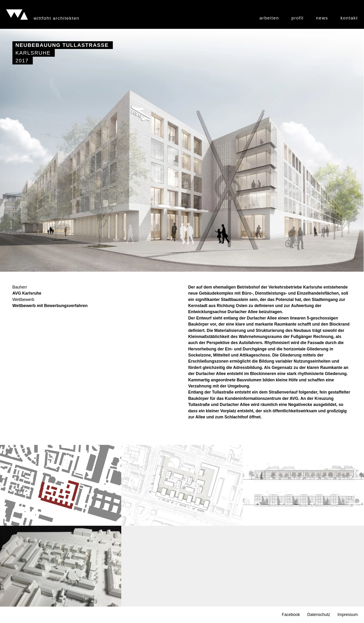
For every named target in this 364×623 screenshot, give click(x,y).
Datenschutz (319, 615)
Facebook (291, 615)
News (322, 18)
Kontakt (349, 18)
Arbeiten (269, 18)
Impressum (348, 615)
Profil (298, 18)
